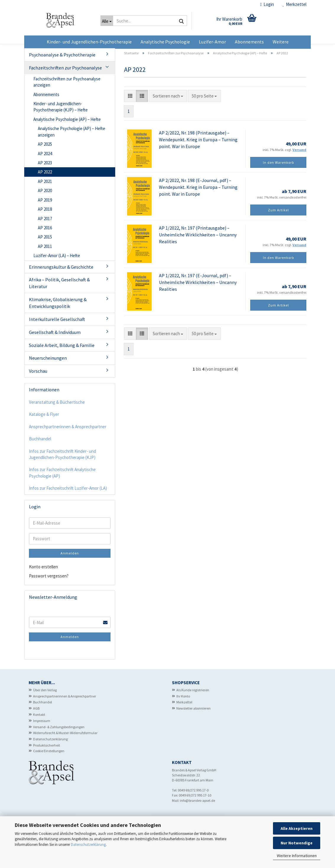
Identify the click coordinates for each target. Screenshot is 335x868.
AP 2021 (45, 197)
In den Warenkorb (278, 178)
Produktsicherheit (47, 761)
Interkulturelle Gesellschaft (57, 335)
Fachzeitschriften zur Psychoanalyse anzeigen (67, 97)
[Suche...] (107, 21)
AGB (36, 724)
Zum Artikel (278, 225)
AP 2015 (45, 252)
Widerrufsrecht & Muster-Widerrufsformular (65, 748)
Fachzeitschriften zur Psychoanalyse (65, 83)
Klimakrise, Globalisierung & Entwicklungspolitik (58, 318)
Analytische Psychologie (165, 42)
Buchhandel (40, 454)
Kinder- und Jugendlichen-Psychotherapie (89, 42)
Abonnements (249, 42)
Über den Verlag (45, 705)
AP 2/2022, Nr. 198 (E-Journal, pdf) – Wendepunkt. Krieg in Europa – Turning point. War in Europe (198, 202)
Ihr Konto (183, 711)
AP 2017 (45, 234)
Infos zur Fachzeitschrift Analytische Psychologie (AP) (62, 488)
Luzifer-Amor (212, 42)
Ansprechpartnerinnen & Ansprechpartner (68, 442)
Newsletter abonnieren (193, 724)
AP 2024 (45, 169)
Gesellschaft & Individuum (55, 348)
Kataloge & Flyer (44, 430)
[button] (130, 111)
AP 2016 (45, 243)
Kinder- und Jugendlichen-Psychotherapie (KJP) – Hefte (61, 122)
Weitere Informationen (297, 856)
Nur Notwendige (297, 843)
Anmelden (70, 568)
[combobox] (168, 111)
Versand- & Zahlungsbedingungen (59, 742)
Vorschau (38, 386)
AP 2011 (45, 262)
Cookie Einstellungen (49, 766)
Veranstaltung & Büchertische (57, 417)
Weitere (281, 42)
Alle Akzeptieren (297, 828)
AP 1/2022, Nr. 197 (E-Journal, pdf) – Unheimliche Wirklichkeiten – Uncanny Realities (198, 298)
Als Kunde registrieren (193, 705)
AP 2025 (45, 159)
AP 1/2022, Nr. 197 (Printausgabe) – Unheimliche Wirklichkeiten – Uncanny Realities (198, 250)
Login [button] (267, 4)
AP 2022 (45, 187)
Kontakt (39, 730)
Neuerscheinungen (48, 373)
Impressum (42, 736)
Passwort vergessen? (49, 591)
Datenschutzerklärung (88, 845)
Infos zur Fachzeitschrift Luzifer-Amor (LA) (68, 503)
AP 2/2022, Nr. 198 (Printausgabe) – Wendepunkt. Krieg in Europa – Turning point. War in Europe (198, 155)
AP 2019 (45, 215)
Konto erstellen (43, 582)
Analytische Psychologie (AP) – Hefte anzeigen (71, 147)
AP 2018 (45, 224)
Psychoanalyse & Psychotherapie (62, 70)
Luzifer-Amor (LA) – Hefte (57, 271)
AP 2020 (45, 206)
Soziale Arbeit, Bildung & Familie (62, 360)
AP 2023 (45, 178)
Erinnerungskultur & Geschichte (61, 282)
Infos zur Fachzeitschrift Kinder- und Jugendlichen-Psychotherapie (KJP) (62, 470)
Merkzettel (295, 4)
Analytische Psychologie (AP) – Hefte (67, 135)
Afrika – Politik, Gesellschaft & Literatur (59, 298)
